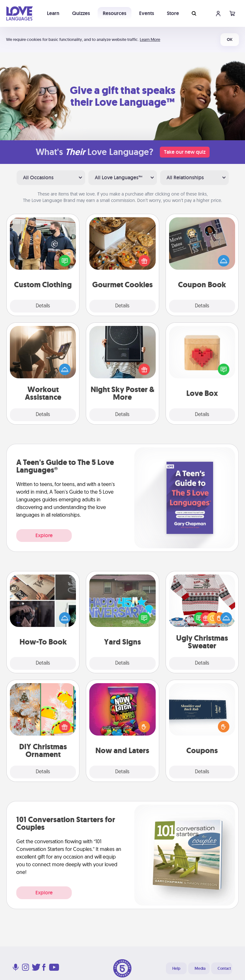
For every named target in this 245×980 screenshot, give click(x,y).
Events (147, 13)
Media (200, 968)
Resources (115, 13)
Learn (53, 13)
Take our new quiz (185, 152)
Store (173, 13)
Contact (224, 968)
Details (43, 306)
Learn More (150, 39)
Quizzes (81, 13)
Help (176, 968)
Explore (44, 535)
